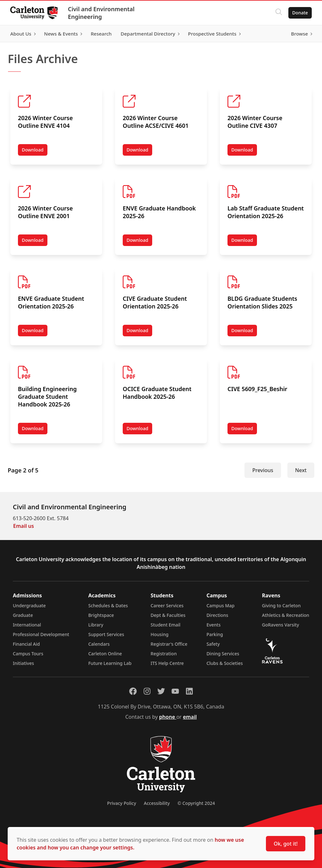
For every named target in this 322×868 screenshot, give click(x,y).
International (27, 625)
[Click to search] (279, 13)
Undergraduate (29, 606)
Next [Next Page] (301, 470)
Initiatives (23, 663)
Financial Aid (26, 644)
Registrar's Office (169, 644)
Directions (217, 615)
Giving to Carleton (281, 606)
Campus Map (220, 606)
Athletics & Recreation (286, 615)
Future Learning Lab (110, 663)
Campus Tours (28, 654)
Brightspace (101, 615)
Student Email (165, 625)
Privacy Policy (121, 803)
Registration (164, 654)
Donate (300, 13)
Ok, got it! (286, 844)
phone (168, 717)
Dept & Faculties (168, 615)
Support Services (106, 634)
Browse (299, 34)
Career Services (167, 606)
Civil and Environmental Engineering (101, 13)
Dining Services (223, 654)
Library (96, 625)
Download (35, 151)
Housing (160, 634)
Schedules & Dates (108, 606)
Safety (213, 644)
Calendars (99, 644)
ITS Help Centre (167, 663)
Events (213, 625)
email (190, 717)
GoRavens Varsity (281, 625)
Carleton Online (105, 654)
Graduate (23, 615)
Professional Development (41, 634)
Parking (215, 634)
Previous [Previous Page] (263, 470)
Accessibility (157, 803)
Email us (24, 526)
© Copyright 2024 (196, 803)
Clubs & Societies (224, 663)
